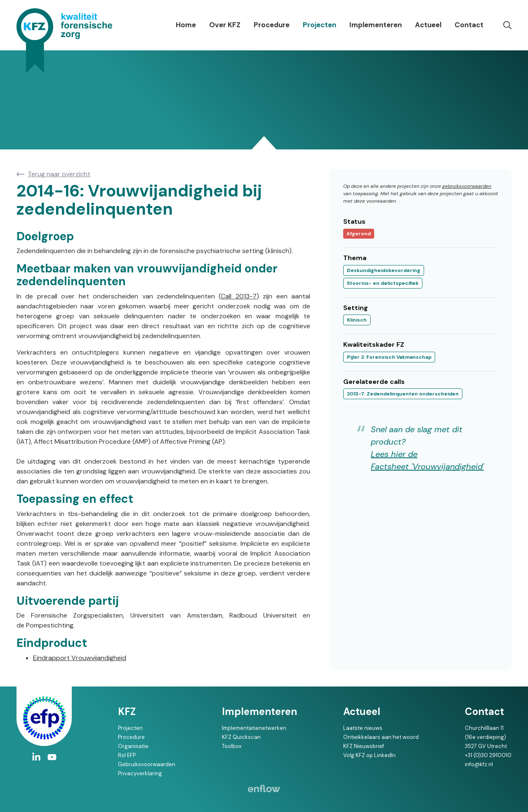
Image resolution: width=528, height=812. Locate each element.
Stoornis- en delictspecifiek (383, 283)
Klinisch (357, 320)
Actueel (428, 25)
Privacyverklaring (140, 773)
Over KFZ (225, 25)
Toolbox (232, 746)
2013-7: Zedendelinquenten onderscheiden (403, 394)
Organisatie (133, 746)
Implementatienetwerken (254, 728)
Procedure (272, 25)
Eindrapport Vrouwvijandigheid (80, 658)
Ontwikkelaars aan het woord (381, 737)
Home (186, 25)
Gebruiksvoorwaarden (147, 764)
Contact (469, 25)
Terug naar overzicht (59, 174)
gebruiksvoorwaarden (467, 186)
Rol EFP (127, 755)
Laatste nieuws (363, 728)
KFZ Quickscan (241, 737)
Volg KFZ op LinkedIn (369, 755)
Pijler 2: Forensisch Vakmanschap (389, 357)
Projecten (319, 25)
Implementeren (376, 25)
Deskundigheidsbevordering (384, 270)
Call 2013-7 (238, 296)
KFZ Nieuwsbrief (364, 746)
